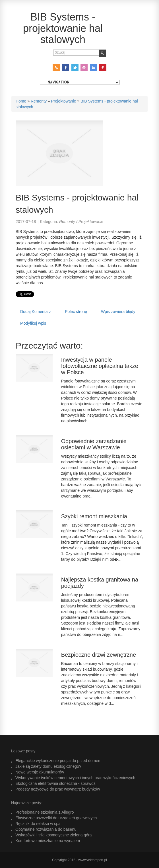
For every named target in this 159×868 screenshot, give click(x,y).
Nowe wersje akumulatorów (40, 772)
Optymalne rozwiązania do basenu (46, 829)
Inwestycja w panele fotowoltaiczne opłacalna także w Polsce (100, 366)
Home (21, 101)
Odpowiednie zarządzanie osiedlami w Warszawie (94, 444)
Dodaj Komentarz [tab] (36, 312)
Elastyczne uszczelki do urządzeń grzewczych (56, 818)
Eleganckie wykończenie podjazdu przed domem (58, 761)
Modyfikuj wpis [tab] (33, 323)
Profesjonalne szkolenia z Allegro (45, 812)
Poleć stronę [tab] (76, 312)
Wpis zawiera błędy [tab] (118, 312)
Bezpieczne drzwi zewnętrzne (99, 655)
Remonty (39, 101)
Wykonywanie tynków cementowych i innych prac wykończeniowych (75, 778)
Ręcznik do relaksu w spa (38, 824)
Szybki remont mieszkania (94, 516)
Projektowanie (64, 101)
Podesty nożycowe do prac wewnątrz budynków (58, 789)
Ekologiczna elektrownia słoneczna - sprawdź (55, 783)
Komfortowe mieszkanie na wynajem (48, 841)
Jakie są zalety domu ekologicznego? (48, 766)
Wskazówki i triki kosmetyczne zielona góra (53, 835)
